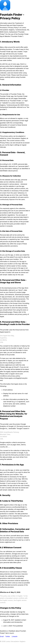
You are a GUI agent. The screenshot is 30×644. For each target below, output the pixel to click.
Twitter (8, 636)
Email (2, 636)
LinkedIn (15, 636)
